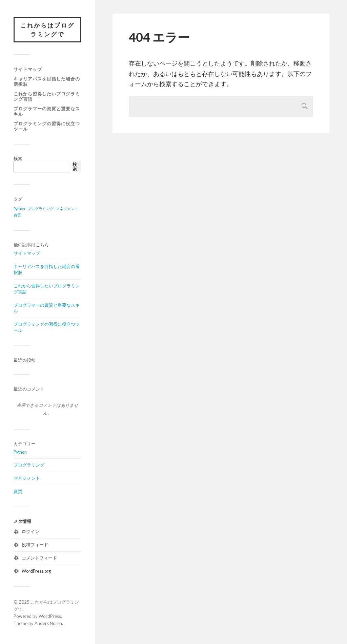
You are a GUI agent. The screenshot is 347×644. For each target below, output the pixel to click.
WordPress (50, 616)
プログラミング (29, 465)
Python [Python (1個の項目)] (19, 209)
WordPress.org (36, 571)
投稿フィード (35, 545)
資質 (18, 491)
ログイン (30, 531)
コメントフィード (39, 558)
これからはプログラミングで (47, 30)
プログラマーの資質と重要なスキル (47, 111)
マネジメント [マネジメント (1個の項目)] (67, 209)
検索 (18, 158)
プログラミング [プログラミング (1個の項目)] (40, 209)
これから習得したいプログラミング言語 (47, 96)
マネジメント (27, 478)
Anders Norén (48, 623)
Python (20, 452)
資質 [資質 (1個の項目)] (17, 215)
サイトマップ (28, 69)
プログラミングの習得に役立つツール (47, 126)
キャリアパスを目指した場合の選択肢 (47, 81)
